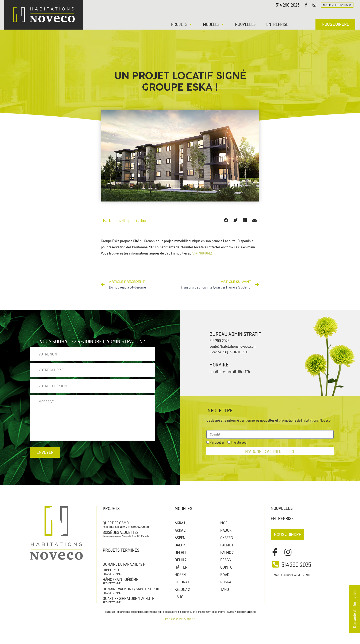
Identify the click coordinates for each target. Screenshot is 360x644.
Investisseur (239, 442)
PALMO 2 (227, 552)
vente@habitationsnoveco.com (233, 346)
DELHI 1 (180, 552)
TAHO (225, 589)
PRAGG (226, 560)
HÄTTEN (181, 567)
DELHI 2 (181, 560)
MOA (224, 523)
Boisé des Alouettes (121, 532)
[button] (182, 24)
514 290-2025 (288, 5)
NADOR (226, 530)
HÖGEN (180, 575)
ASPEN (180, 538)
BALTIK (180, 545)
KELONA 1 (182, 582)
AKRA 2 (180, 530)
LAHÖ (179, 597)
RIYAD (225, 575)
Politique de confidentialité (180, 619)
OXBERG (227, 538)
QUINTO (226, 567)
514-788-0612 (202, 253)
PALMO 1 (227, 545)
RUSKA (226, 582)
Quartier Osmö (116, 523)
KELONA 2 (182, 589)
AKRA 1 (180, 523)
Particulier (217, 442)
